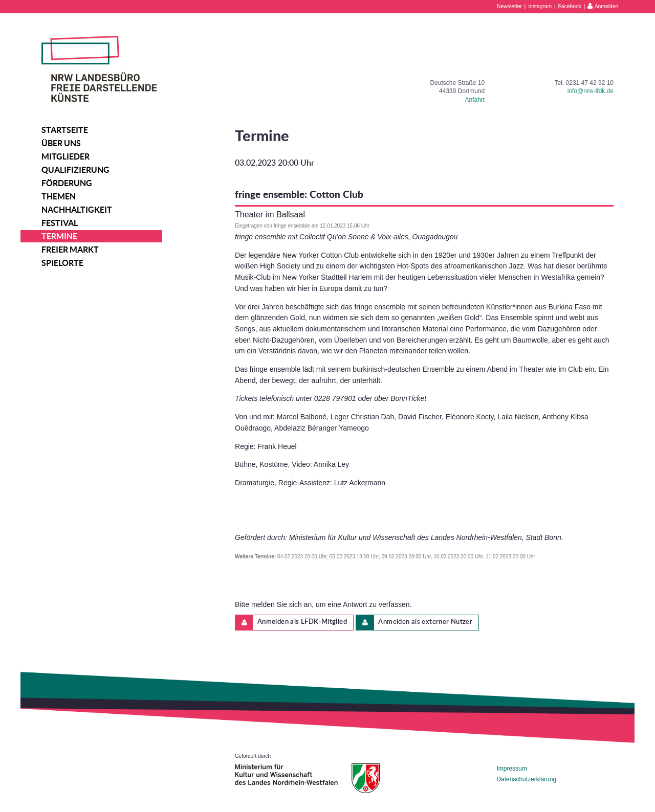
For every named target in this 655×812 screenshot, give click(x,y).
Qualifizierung (75, 170)
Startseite (65, 130)
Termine (59, 236)
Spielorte (62, 263)
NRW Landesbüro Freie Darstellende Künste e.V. (99, 69)
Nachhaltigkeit (77, 210)
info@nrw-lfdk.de (591, 91)
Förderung (67, 183)
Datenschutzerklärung (526, 779)
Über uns (61, 143)
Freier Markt (70, 250)
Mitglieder (65, 156)
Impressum (511, 769)
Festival (60, 223)
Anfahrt (475, 100)
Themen (59, 196)
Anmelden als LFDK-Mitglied (291, 623)
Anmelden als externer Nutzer (414, 623)
